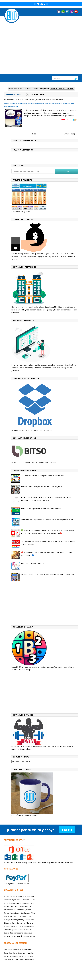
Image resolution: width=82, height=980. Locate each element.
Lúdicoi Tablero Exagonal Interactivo (18, 933)
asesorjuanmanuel (28, 104)
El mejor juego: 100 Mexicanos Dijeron (19, 926)
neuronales (66, 104)
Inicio (34, 134)
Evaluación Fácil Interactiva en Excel (18, 916)
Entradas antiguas (70, 134)
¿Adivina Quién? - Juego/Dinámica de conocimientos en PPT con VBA (48, 574)
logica (60, 104)
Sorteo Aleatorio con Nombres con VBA (19, 913)
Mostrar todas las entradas (62, 89)
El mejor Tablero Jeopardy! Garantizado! (19, 920)
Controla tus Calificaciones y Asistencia (19, 960)
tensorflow (8, 107)
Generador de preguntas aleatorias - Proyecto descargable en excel (47, 519)
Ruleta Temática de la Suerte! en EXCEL (19, 896)
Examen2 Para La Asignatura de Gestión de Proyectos (42, 486)
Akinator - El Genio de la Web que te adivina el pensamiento (35, 100)
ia (49, 104)
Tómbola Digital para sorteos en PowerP (20, 900)
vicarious (15, 107)
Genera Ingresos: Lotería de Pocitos (18, 930)
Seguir (66, 171)
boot (36, 104)
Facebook (59, 12)
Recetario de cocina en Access (33, 563)
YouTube (76, 12)
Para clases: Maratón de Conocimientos (19, 936)
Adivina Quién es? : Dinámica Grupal (18, 906)
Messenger (63, 12)
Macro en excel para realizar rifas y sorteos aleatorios (42, 508)
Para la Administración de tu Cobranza (19, 956)
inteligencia (54, 104)
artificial (19, 104)
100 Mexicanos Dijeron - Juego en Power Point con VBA (43, 475)
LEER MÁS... (66, 120)
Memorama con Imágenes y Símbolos (19, 910)
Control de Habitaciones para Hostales (19, 953)
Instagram (72, 12)
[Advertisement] (45, 604)
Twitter (67, 12)
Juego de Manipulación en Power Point (19, 903)
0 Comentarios (38, 94)
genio (46, 104)
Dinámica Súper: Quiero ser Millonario (19, 923)
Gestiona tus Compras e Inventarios (18, 950)
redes (72, 104)
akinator (13, 104)
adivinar (7, 104)
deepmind (41, 104)
